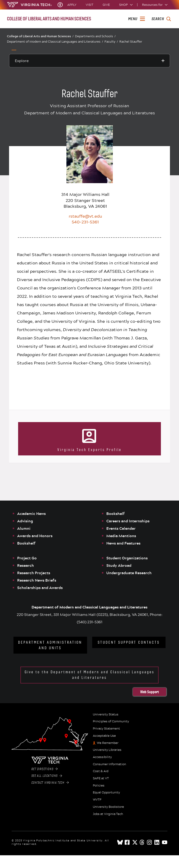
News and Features (123, 543)
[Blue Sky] (120, 842)
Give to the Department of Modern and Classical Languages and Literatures (89, 675)
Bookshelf (26, 543)
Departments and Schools (95, 36)
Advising (25, 521)
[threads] (142, 842)
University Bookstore (108, 807)
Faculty (111, 42)
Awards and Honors (35, 536)
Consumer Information (109, 764)
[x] (135, 842)
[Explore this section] (90, 61)
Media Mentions (121, 536)
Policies (99, 786)
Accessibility (102, 757)
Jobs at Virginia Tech (108, 814)
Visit (89, 5)
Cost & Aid (101, 771)
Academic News (31, 514)
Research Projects (34, 573)
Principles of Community (111, 721)
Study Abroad (119, 565)
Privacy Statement (106, 729)
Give (106, 5)
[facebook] (127, 842)
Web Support (150, 692)
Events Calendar (121, 528)
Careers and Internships (128, 521)
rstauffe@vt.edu (85, 216)
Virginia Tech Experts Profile (89, 450)
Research (26, 565)
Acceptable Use (104, 736)
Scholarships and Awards (40, 588)
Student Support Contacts (129, 642)
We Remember (108, 743)
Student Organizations (127, 558)
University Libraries (107, 750)
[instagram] (150, 842)
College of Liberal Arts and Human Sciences (40, 36)
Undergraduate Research (129, 573)
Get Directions (45, 769)
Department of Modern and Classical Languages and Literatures (55, 42)
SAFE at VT (101, 778)
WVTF (97, 800)
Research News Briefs (37, 580)
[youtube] (165, 842)
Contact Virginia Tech (50, 783)
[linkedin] (157, 842)
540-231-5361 (85, 222)
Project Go (27, 558)
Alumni (24, 528)
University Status (106, 714)
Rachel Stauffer (131, 41)
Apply (72, 5)
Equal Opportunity (106, 793)
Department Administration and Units (50, 645)
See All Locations (47, 776)
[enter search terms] (161, 19)
